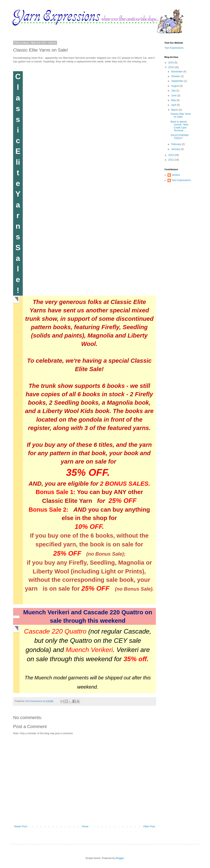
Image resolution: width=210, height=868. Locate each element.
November (177, 72)
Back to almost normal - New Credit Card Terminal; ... (179, 126)
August (175, 86)
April (174, 105)
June (174, 96)
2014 (171, 67)
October (176, 76)
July (174, 91)
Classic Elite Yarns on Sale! (181, 115)
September (178, 81)
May (174, 100)
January (176, 149)
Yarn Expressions (174, 48)
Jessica (176, 175)
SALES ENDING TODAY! (180, 137)
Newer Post (21, 826)
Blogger (120, 858)
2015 (171, 63)
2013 (171, 155)
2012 (171, 160)
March (175, 110)
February (176, 144)
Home (85, 826)
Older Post (149, 826)
